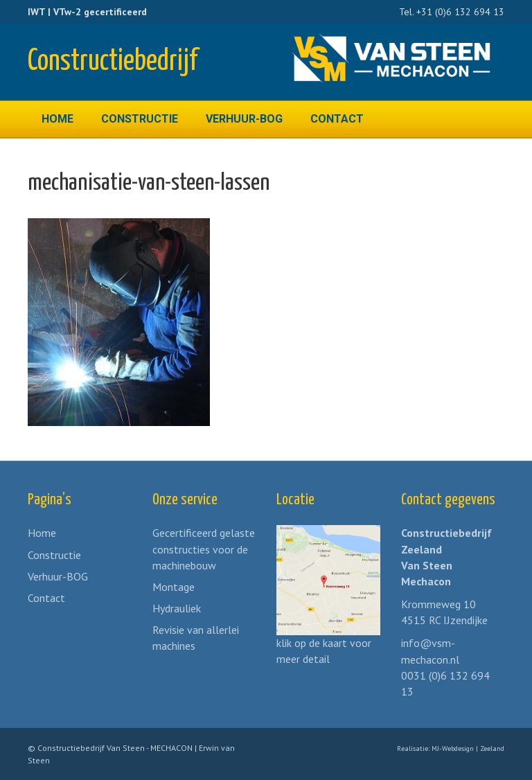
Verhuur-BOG (244, 119)
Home (57, 119)
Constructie (140, 119)
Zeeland (492, 748)
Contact (337, 119)
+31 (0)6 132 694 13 (460, 12)
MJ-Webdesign (453, 748)
